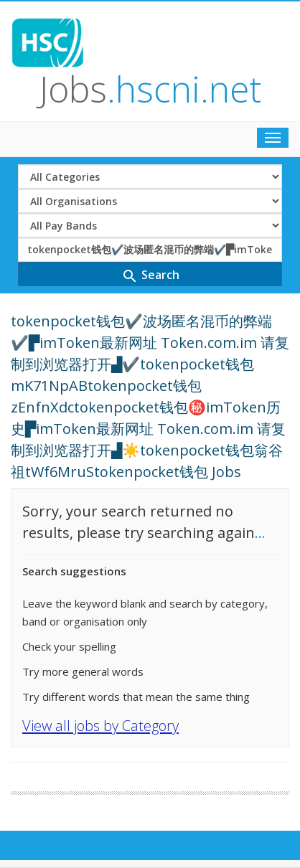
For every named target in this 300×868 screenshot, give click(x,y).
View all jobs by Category (100, 726)
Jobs (150, 89)
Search (150, 276)
